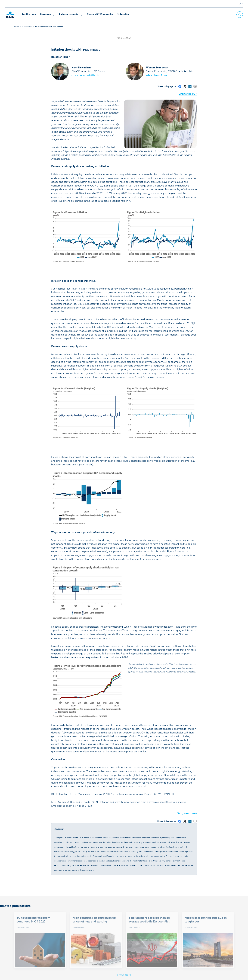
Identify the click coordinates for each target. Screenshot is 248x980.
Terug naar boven (187, 791)
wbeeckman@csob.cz (159, 75)
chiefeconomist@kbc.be (86, 75)
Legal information (23, 974)
